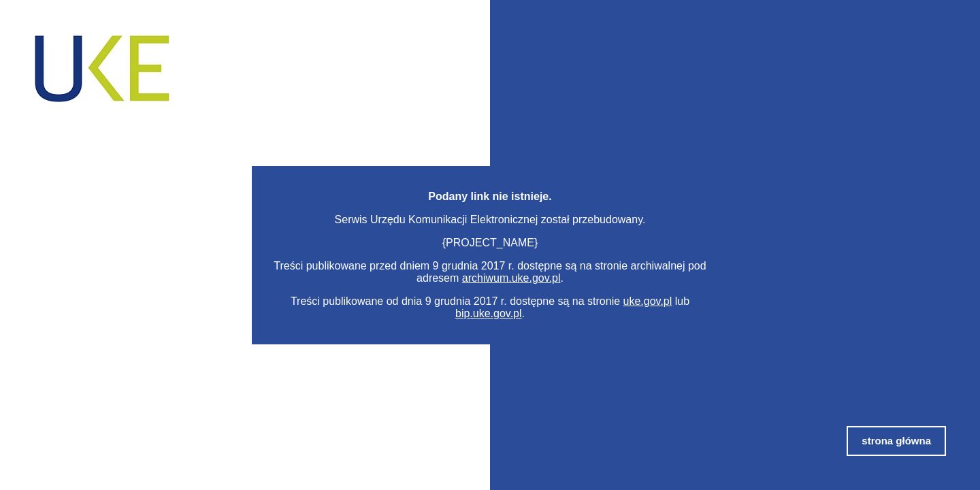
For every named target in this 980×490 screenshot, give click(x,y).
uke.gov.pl (648, 301)
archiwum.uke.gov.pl (511, 278)
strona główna (896, 441)
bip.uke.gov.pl (489, 313)
